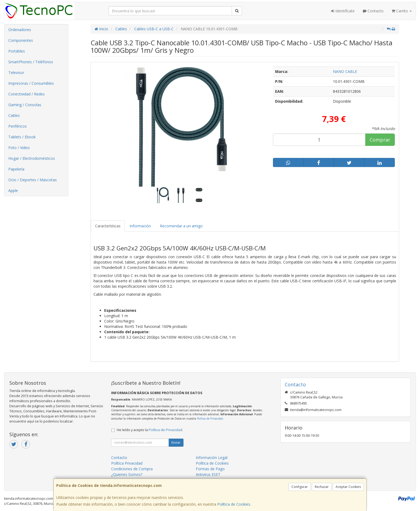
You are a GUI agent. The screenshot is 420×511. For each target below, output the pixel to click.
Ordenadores (20, 30)
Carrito (402, 11)
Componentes (21, 40)
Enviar (176, 443)
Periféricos (18, 126)
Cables (14, 115)
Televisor (16, 73)
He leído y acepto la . (150, 430)
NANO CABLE (345, 71)
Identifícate (343, 11)
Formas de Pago (210, 469)
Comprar (380, 140)
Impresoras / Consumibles (31, 83)
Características (108, 226)
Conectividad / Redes (27, 94)
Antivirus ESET (208, 474)
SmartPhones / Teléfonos (31, 62)
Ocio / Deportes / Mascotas (33, 180)
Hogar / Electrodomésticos (32, 158)
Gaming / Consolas (25, 105)
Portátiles (17, 51)
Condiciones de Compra (132, 469)
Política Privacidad (127, 463)
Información (140, 226)
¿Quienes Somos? (127, 474)
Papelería (16, 169)
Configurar (300, 487)
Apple (13, 190)
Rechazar (322, 487)
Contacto (373, 11)
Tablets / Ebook (22, 137)
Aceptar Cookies (348, 487)
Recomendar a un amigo (181, 226)
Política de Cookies (234, 504)
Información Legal (212, 458)
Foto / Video (19, 148)
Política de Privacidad (210, 419)
